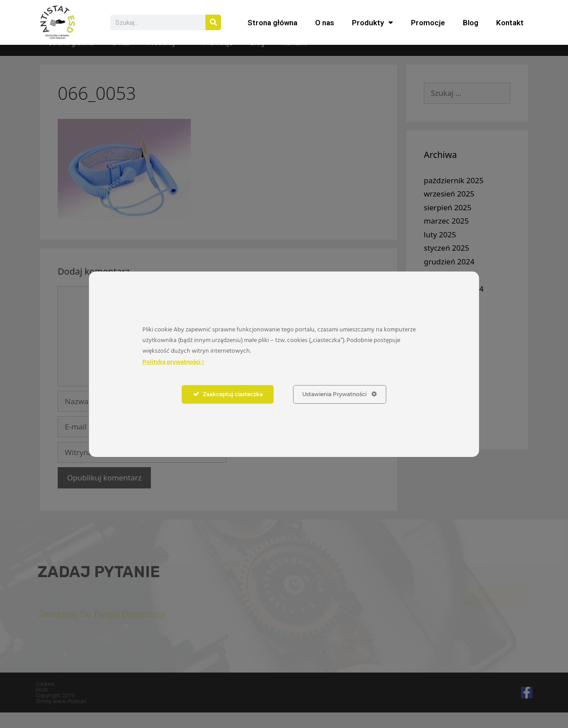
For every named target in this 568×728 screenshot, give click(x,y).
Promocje (428, 23)
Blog (471, 23)
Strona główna (272, 23)
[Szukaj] (213, 22)
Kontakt (510, 23)
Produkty (373, 22)
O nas (325, 23)
